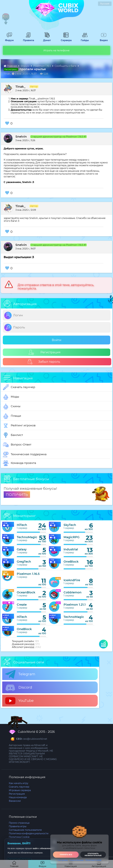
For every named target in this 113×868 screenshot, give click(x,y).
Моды (11, 397)
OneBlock (71, 562)
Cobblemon (73, 592)
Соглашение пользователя (25, 830)
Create (22, 605)
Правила (28, 39)
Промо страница (19, 823)
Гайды (84, 39)
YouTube (19, 701)
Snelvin (21, 137)
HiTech (22, 525)
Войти (57, 340)
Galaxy (22, 549)
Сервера (66, 39)
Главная (11, 66)
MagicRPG (72, 537)
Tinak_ (20, 87)
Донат (46, 39)
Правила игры (18, 826)
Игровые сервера (20, 790)
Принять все (66, 855)
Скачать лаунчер (19, 387)
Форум (8, 39)
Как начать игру (19, 783)
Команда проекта (19, 463)
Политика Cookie (93, 860)
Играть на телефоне (56, 50)
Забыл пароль (44, 362)
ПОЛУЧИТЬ (17, 495)
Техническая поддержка (25, 454)
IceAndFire (72, 580)
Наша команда (18, 797)
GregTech (24, 562)
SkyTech (70, 525)
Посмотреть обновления (19, 859)
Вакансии (15, 801)
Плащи (12, 416)
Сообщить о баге (66, 66)
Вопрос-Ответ (17, 445)
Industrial (71, 549)
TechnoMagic (27, 537)
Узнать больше (77, 860)
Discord (19, 688)
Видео (103, 39)
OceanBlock (26, 592)
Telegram (20, 674)
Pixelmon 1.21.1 (75, 605)
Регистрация (45, 352)
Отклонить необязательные (93, 855)
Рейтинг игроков (19, 426)
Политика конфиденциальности (29, 833)
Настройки (63, 860)
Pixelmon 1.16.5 (42, 66)
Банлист (13, 435)
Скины (12, 406)
